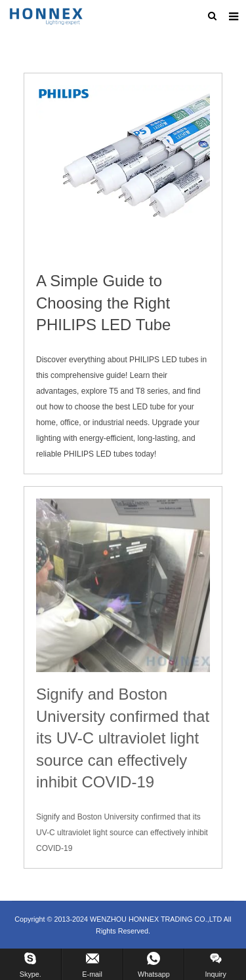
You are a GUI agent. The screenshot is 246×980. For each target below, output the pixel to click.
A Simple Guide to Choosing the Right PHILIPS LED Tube (103, 303)
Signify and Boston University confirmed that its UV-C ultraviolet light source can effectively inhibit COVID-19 (123, 738)
